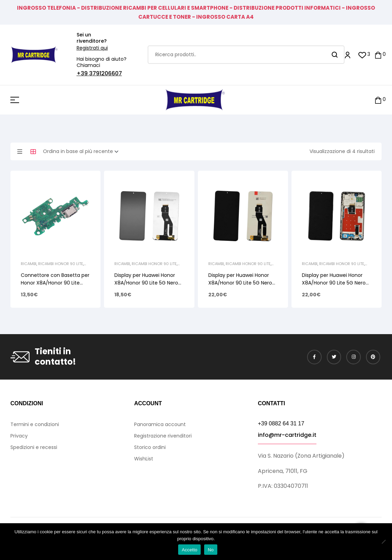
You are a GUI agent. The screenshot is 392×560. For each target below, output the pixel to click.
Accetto (189, 550)
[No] (383, 542)
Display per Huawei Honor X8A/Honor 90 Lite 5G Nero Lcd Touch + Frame (334, 283)
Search (335, 55)
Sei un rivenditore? (92, 38)
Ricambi (29, 264)
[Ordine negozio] (83, 152)
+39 (83, 73)
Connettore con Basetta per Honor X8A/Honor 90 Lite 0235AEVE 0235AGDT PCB (55, 283)
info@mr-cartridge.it (287, 435)
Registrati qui (92, 48)
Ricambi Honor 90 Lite (61, 264)
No (211, 550)
